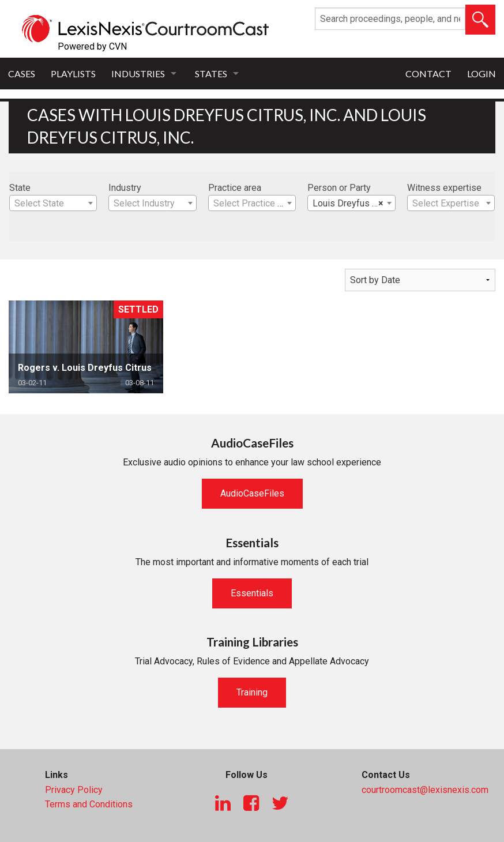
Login (482, 74)
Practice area (235, 188)
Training (252, 692)
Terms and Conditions (89, 804)
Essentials (252, 593)
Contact (428, 74)
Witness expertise (444, 188)
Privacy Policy (74, 790)
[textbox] (53, 204)
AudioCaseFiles (252, 493)
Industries (138, 74)
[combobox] (53, 203)
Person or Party (339, 188)
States (211, 74)
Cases (22, 74)
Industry (125, 188)
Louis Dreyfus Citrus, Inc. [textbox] (353, 204)
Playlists (73, 74)
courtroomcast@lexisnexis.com (425, 790)
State (20, 188)
